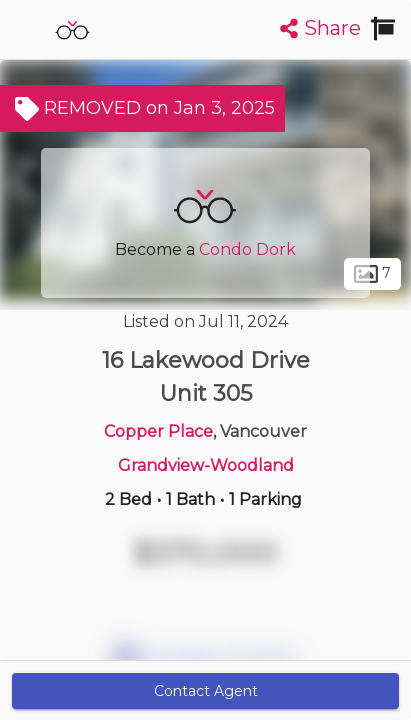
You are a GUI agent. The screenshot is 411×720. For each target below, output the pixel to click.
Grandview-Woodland (206, 465)
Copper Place (158, 431)
